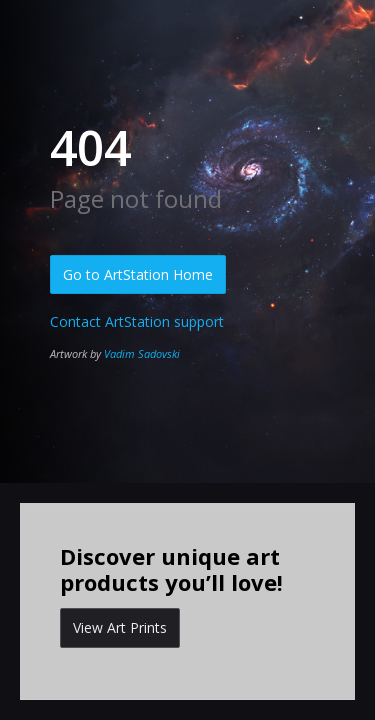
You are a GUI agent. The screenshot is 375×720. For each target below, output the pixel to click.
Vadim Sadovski (142, 353)
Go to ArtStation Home (138, 274)
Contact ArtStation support (137, 321)
